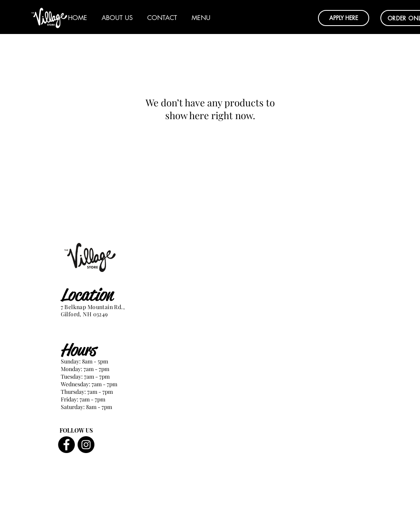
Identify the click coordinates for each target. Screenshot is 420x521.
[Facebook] (66, 445)
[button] (344, 18)
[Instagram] (86, 445)
